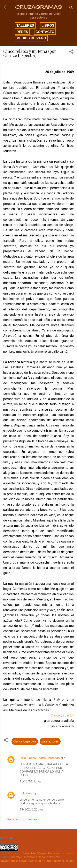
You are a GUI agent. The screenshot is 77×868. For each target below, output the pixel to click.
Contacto (45, 32)
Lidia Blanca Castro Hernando (40, 758)
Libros (48, 25)
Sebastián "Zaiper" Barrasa (41, 853)
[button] (71, 52)
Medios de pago (31, 38)
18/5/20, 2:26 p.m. (32, 809)
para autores (50, 741)
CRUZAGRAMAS (38, 7)
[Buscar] (71, 8)
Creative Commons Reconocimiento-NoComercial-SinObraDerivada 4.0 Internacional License (38, 859)
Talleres (25, 25)
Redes (22, 32)
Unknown (26, 793)
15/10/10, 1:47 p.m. (32, 781)
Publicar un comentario (23, 819)
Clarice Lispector (62, 715)
